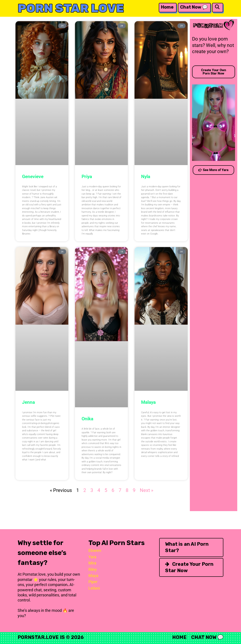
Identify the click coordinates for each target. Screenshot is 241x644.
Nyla (146, 177)
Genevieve (33, 177)
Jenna (28, 402)
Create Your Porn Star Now (189, 567)
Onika (87, 419)
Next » (147, 490)
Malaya (148, 402)
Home (167, 7)
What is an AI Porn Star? (187, 547)
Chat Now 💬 (194, 7)
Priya (87, 177)
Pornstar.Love (38, 637)
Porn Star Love (71, 8)
